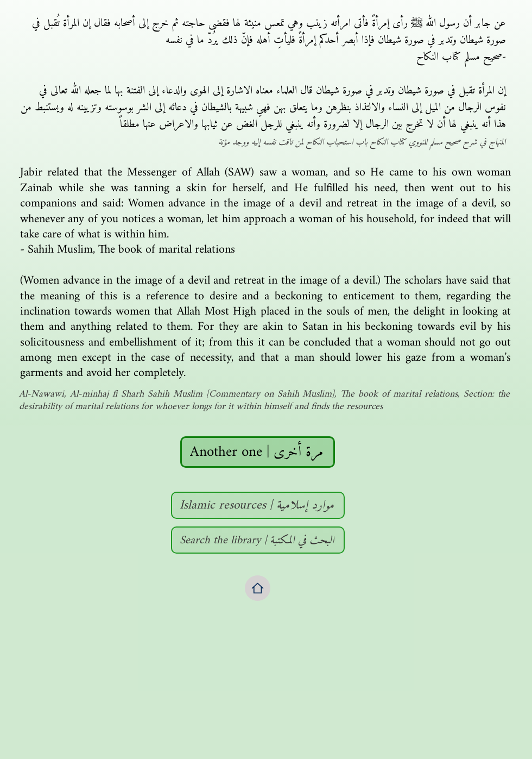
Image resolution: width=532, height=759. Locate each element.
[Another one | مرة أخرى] (258, 452)
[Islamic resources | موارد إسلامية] (258, 505)
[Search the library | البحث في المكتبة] (258, 540)
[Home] (258, 588)
